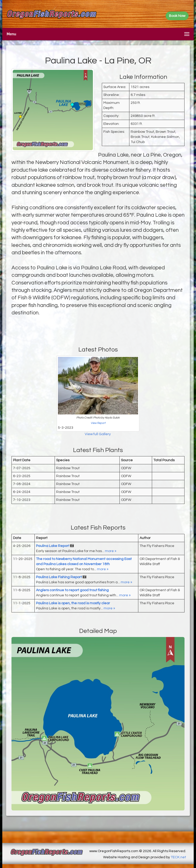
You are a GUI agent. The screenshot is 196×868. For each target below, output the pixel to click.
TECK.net (178, 857)
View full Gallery (98, 434)
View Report (98, 423)
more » (111, 551)
